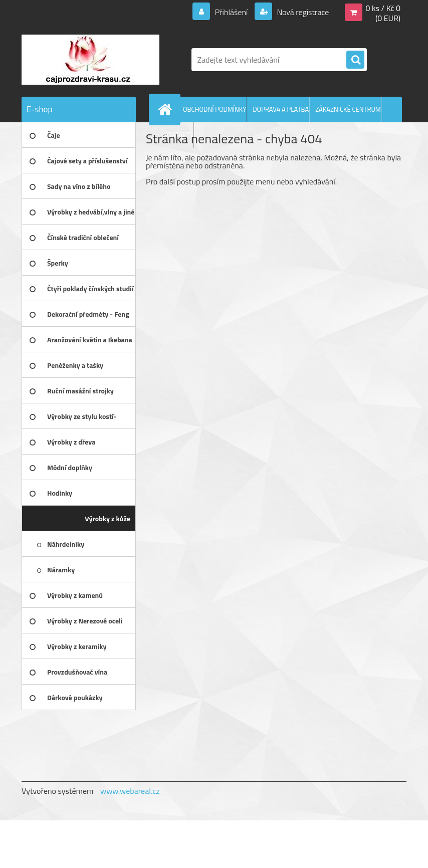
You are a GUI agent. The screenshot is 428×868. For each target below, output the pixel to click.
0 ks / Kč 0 (383, 8)
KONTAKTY (178, 135)
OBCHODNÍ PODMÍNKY (215, 109)
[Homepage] (167, 109)
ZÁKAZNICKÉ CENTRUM (348, 109)
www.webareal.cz (130, 791)
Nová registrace (302, 12)
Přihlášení (231, 12)
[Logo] (90, 60)
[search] (355, 60)
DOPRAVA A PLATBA (281, 109)
